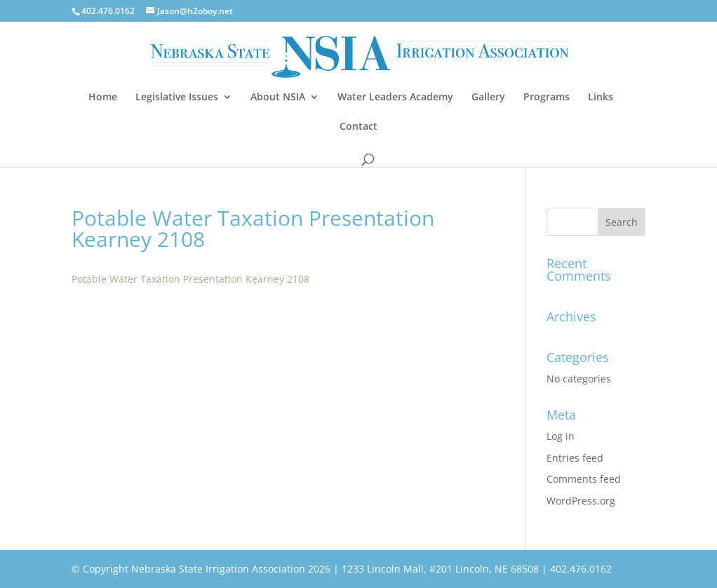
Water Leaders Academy (395, 98)
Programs (547, 98)
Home (103, 98)
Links (601, 98)
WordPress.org (581, 501)
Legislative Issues (177, 98)
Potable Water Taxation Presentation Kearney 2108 (190, 279)
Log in (561, 436)
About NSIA (278, 98)
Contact (358, 127)
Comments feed (584, 479)
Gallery (488, 98)
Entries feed (575, 458)
